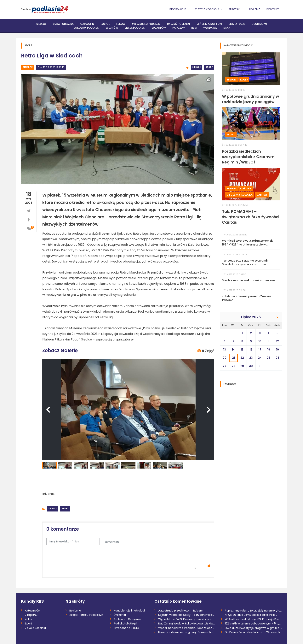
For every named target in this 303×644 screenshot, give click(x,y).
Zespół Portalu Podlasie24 (86, 615)
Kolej (244, 80)
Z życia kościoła (35, 628)
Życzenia (120, 615)
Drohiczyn (259, 24)
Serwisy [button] (234, 9)
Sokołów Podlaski (86, 28)
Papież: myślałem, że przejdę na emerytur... (253, 611)
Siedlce (26, 9)
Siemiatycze (237, 24)
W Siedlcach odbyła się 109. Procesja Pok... (253, 619)
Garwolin (87, 24)
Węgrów (112, 28)
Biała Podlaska (63, 24)
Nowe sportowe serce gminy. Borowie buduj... (187, 632)
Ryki (194, 28)
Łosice (105, 24)
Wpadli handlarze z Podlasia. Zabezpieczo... (187, 628)
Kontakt (273, 9)
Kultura (30, 619)
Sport (209, 67)
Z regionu (31, 615)
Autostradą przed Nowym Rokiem (181, 611)
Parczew (179, 28)
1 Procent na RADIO (126, 628)
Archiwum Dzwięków (127, 619)
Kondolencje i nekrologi (129, 611)
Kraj (227, 28)
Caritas (262, 195)
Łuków (121, 24)
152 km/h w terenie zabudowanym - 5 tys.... (253, 623)
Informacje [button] (178, 9)
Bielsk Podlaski (135, 28)
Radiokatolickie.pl (125, 623)
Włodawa (210, 28)
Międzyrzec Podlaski (146, 24)
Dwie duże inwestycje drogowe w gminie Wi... (253, 628)
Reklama (255, 9)
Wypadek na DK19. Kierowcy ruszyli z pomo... (187, 619)
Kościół (246, 189)
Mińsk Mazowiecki (209, 24)
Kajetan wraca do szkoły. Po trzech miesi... (186, 615)
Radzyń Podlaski (179, 24)
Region (231, 80)
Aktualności (33, 611)
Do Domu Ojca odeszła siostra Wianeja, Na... (253, 632)
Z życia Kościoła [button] (208, 9)
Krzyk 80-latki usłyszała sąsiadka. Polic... (251, 615)
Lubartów (159, 28)
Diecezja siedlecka (240, 195)
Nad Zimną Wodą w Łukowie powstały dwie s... (187, 623)
